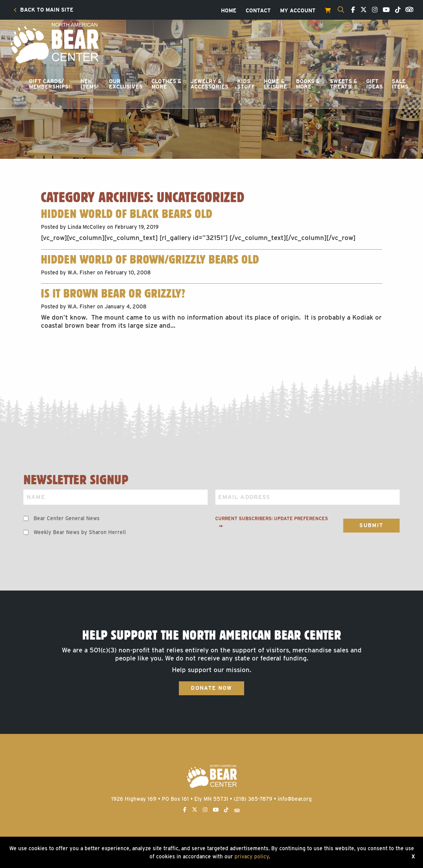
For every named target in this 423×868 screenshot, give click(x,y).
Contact (258, 11)
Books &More (308, 84)
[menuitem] (43, 10)
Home (229, 11)
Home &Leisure (275, 84)
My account (298, 11)
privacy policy (252, 856)
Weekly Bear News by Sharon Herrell (80, 532)
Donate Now (211, 688)
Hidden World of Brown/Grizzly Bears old (150, 259)
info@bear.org (295, 799)
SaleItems (400, 84)
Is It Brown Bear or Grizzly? (113, 293)
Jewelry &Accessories (209, 84)
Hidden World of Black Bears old (127, 214)
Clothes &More (166, 84)
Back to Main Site (43, 10)
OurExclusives (126, 84)
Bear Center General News (67, 518)
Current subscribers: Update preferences (272, 522)
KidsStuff (246, 84)
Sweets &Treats (344, 84)
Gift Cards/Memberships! (50, 84)
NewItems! (90, 84)
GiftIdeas (375, 84)
